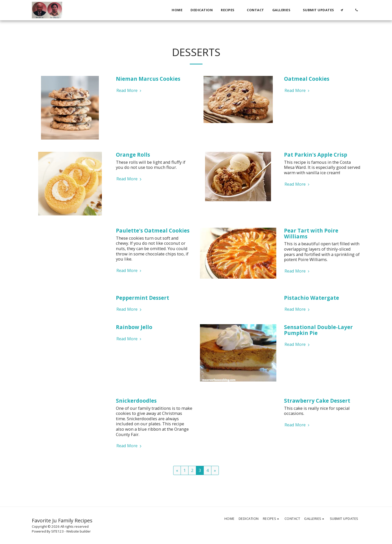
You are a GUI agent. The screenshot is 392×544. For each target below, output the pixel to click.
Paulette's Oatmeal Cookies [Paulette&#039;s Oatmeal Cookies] (153, 230)
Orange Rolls (133, 155)
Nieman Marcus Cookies (148, 79)
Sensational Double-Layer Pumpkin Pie (318, 330)
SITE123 (57, 531)
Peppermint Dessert (143, 298)
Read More (130, 91)
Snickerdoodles (136, 401)
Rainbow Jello (134, 327)
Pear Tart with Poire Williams (311, 233)
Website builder (78, 531)
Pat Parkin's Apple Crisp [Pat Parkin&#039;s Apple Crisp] (316, 155)
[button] (230, 10)
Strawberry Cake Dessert (317, 401)
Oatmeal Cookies (307, 79)
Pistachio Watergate (312, 298)
